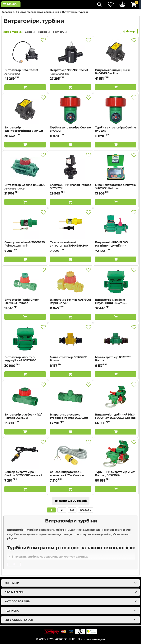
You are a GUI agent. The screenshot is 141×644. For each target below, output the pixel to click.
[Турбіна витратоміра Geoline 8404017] (116, 110)
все (72, 510)
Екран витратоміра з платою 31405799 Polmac (116, 188)
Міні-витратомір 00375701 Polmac (116, 361)
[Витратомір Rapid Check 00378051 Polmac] (25, 282)
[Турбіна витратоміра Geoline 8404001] (70, 110)
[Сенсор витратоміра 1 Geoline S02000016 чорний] (25, 454)
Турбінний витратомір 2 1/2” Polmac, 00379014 (116, 475)
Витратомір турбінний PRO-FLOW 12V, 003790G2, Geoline (116, 418)
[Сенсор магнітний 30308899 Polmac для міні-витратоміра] (25, 224)
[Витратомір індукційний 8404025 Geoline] (116, 52)
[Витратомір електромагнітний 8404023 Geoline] (25, 110)
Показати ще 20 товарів (71, 501)
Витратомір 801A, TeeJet (25, 72)
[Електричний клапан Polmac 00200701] (70, 167)
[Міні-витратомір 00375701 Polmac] (116, 339)
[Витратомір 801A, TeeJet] (25, 52)
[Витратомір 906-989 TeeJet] (70, 52)
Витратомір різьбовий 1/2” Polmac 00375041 (25, 418)
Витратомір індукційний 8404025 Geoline (116, 74)
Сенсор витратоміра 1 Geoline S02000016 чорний (25, 475)
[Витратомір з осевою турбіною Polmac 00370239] (70, 397)
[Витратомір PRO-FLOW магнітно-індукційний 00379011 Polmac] (116, 224)
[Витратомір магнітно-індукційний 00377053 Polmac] (116, 282)
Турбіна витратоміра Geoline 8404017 (116, 131)
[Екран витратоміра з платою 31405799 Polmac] (116, 167)
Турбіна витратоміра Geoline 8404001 (70, 131)
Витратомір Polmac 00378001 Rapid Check (70, 303)
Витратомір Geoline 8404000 (25, 187)
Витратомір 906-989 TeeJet (70, 72)
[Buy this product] (25, 87)
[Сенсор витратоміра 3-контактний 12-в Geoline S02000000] (70, 454)
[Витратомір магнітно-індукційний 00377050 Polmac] (25, 339)
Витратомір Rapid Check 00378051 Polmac (25, 303)
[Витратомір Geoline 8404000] (25, 167)
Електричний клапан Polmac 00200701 (70, 188)
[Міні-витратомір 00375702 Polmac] (70, 339)
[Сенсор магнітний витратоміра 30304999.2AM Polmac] (70, 224)
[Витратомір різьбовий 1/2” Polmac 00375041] (25, 397)
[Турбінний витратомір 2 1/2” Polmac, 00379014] (116, 454)
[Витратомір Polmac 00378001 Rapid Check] (70, 282)
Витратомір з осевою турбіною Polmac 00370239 (70, 418)
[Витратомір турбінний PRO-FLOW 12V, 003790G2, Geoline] (116, 397)
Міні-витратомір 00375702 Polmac (70, 361)
